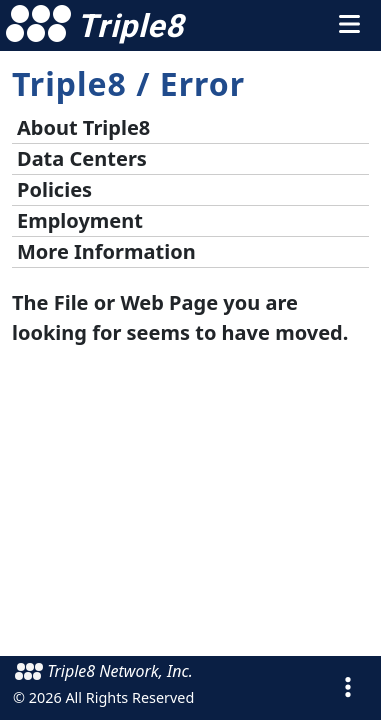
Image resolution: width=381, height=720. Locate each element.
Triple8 (69, 83)
